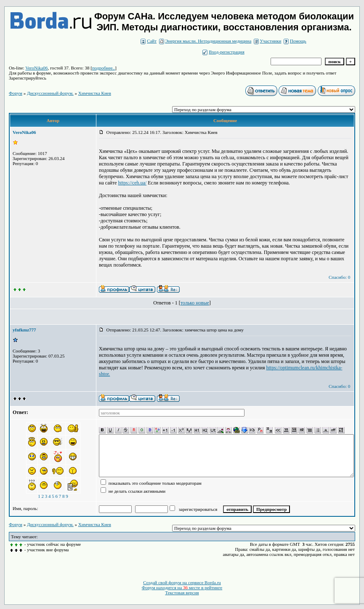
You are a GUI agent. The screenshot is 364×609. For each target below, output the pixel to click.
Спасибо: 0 (339, 277)
